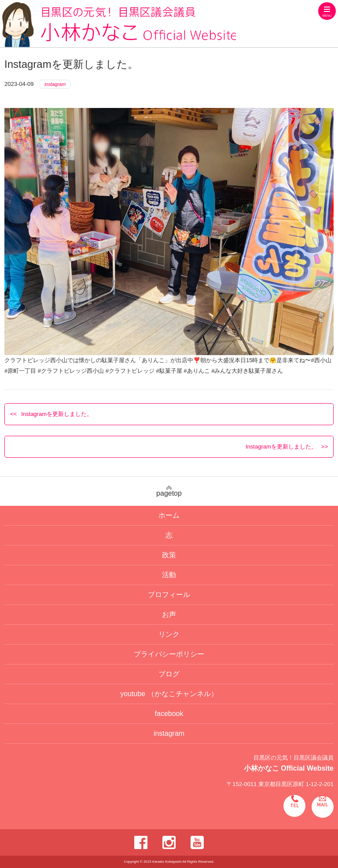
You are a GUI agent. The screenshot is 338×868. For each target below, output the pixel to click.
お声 (169, 614)
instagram (55, 84)
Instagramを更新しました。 (57, 414)
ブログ (169, 674)
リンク (169, 634)
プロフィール (169, 595)
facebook (169, 714)
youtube (169, 694)
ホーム (169, 515)
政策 (169, 555)
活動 (169, 575)
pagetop (169, 491)
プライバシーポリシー (169, 654)
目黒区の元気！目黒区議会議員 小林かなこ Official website (119, 25)
